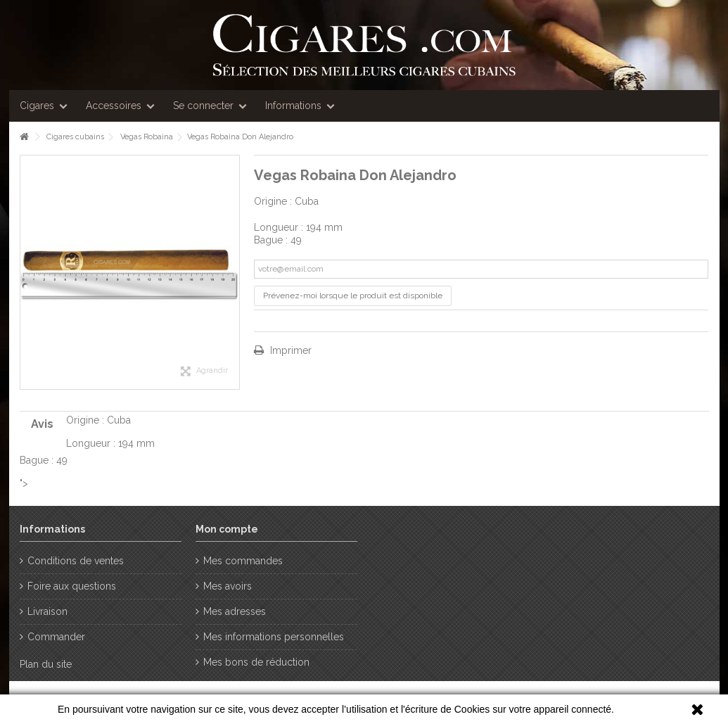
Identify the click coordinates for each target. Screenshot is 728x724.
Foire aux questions (72, 586)
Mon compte (227, 529)
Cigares (37, 106)
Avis (42, 424)
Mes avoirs (228, 586)
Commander (56, 637)
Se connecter (203, 106)
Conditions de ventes (76, 561)
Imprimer (289, 350)
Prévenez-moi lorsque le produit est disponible (353, 296)
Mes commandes (243, 561)
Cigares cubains (75, 137)
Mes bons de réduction (256, 662)
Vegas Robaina (147, 137)
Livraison (47, 611)
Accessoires (114, 106)
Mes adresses (235, 611)
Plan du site (46, 664)
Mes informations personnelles (274, 637)
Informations (293, 106)
